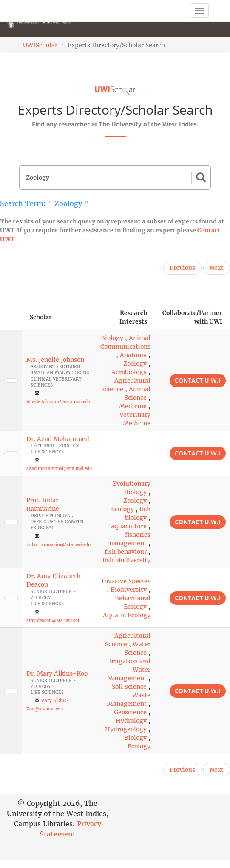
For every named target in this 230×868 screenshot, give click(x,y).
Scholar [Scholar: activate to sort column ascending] (41, 317)
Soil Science (129, 687)
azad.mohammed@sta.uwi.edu (59, 468)
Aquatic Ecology (127, 615)
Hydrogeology (126, 729)
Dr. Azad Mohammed (58, 439)
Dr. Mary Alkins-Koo (57, 673)
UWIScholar (40, 45)
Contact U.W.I (198, 380)
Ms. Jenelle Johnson (55, 360)
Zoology (135, 364)
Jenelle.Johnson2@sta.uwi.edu (58, 402)
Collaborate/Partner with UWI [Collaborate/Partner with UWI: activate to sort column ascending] (192, 317)
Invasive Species (126, 581)
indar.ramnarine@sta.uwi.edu (58, 545)
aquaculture (129, 526)
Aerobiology (129, 372)
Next (217, 268)
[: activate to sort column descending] (11, 317)
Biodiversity (129, 590)
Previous (182, 268)
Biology (112, 338)
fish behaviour (126, 552)
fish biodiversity (126, 560)
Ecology (122, 509)
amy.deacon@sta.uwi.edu (53, 620)
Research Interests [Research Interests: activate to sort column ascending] (133, 317)
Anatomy (133, 355)
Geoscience (130, 712)
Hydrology (131, 721)
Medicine (133, 406)
